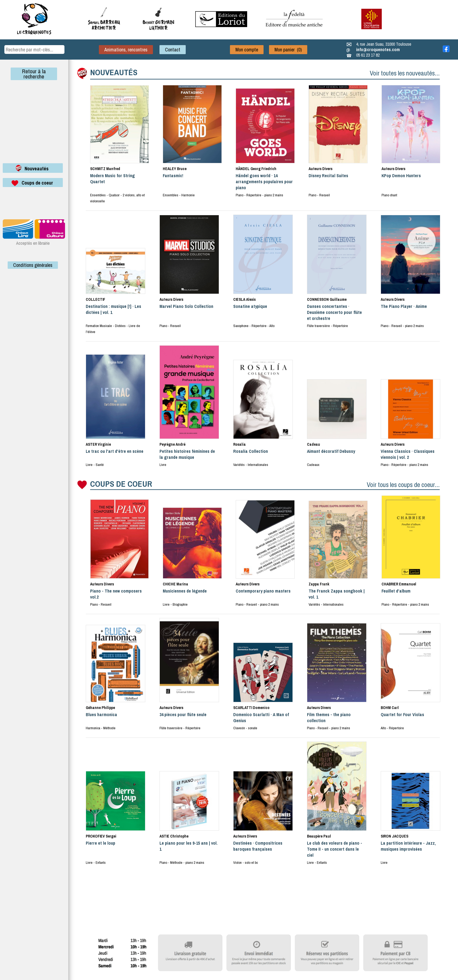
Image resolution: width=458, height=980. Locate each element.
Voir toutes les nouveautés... (405, 73)
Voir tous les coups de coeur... (403, 485)
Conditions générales (33, 265)
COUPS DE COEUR (121, 484)
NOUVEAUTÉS (114, 72)
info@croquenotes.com (378, 49)
